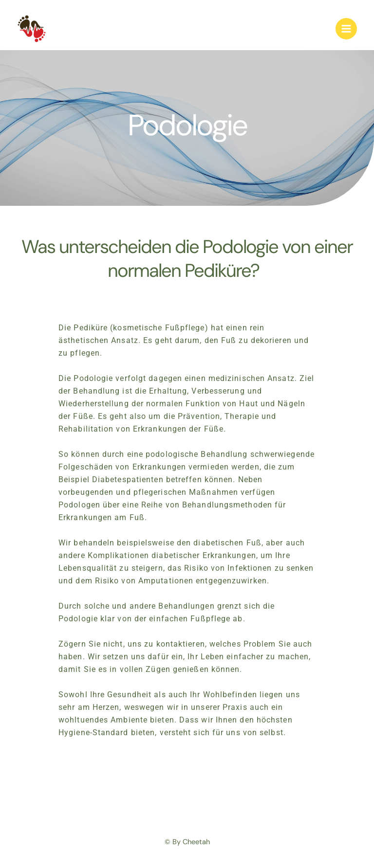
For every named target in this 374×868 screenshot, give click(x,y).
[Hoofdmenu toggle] (346, 29)
